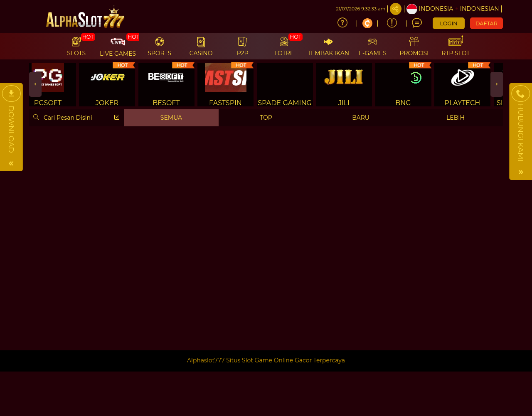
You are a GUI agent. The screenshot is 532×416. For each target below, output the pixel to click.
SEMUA (171, 118)
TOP (266, 118)
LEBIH (456, 118)
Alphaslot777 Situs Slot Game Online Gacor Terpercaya (266, 360)
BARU (361, 118)
